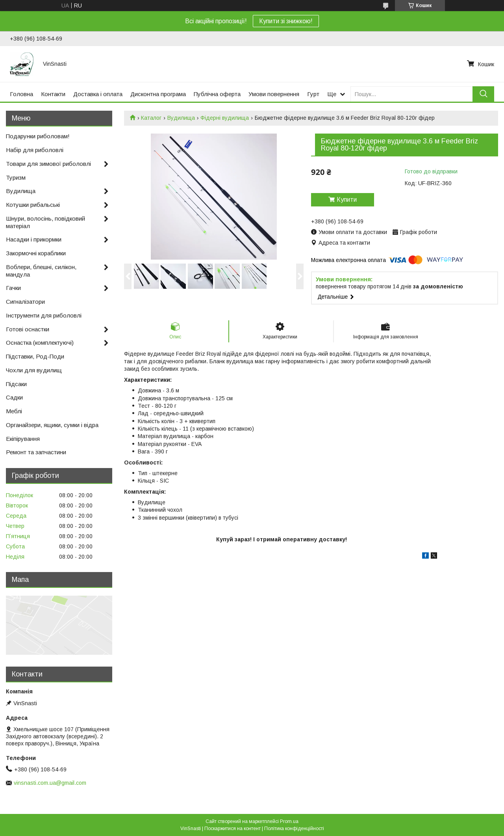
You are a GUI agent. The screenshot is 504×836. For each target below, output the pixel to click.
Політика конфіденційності (294, 829)
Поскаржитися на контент (233, 829)
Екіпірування (23, 439)
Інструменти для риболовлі (44, 315)
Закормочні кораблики (36, 253)
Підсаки (16, 384)
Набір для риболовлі (35, 150)
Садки (14, 397)
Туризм (16, 177)
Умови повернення (274, 94)
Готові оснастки (28, 329)
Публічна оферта (217, 94)
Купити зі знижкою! (286, 21)
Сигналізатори (25, 302)
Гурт (313, 94)
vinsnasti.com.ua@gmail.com (50, 783)
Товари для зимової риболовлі (48, 164)
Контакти (53, 94)
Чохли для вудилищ (34, 370)
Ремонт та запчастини (36, 452)
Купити (347, 200)
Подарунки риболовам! (38, 136)
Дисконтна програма (158, 94)
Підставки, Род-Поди (35, 356)
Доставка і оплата (98, 94)
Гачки (13, 288)
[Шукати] (483, 94)
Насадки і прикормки (34, 239)
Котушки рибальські (33, 205)
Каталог (151, 118)
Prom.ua (289, 821)
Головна (21, 94)
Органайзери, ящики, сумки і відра (52, 425)
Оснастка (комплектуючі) (40, 343)
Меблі (14, 411)
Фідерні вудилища (225, 118)
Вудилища (181, 118)
